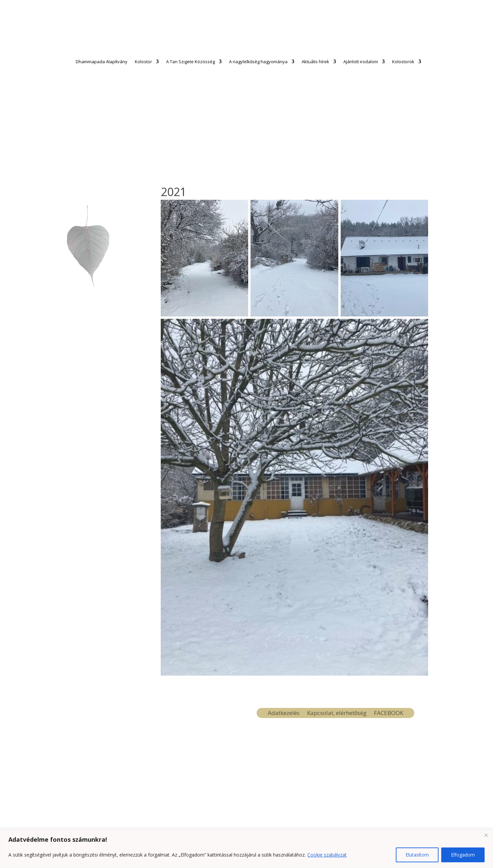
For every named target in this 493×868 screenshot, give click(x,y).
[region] (246, 849)
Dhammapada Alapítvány (102, 62)
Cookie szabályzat (327, 855)
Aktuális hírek (315, 62)
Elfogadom (463, 855)
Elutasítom (417, 855)
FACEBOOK (389, 714)
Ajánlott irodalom (361, 62)
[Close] (486, 835)
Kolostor (143, 62)
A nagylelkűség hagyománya (258, 62)
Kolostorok (403, 62)
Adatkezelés (284, 714)
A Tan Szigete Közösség (191, 62)
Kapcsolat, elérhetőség (337, 714)
